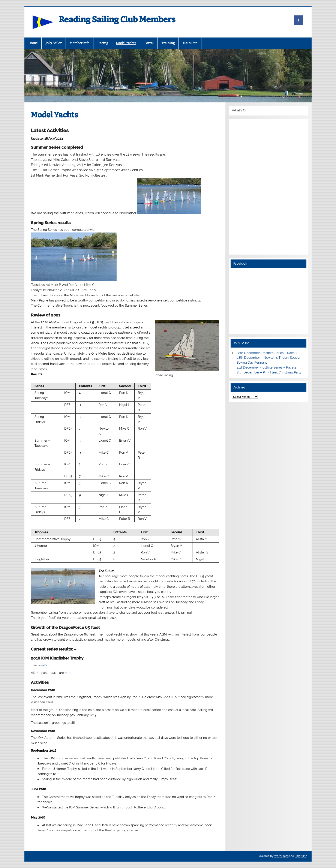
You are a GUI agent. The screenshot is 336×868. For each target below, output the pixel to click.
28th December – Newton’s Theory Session (269, 358)
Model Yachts (126, 43)
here (68, 673)
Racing (103, 43)
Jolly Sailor (54, 43)
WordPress (281, 856)
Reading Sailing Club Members (117, 19)
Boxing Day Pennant (252, 363)
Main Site (190, 43)
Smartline (301, 856)
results (42, 665)
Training (168, 43)
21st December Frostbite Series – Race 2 (266, 367)
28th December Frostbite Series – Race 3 (267, 353)
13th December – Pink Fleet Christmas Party (269, 372)
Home (33, 43)
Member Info (79, 43)
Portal (149, 43)
